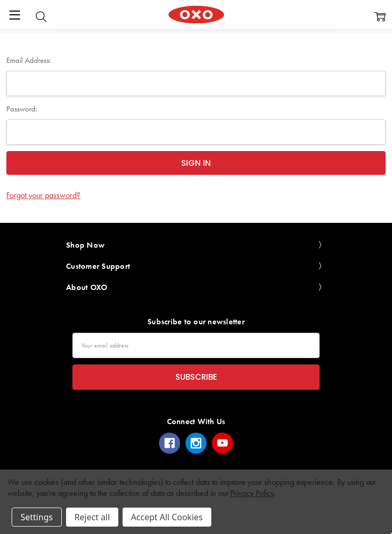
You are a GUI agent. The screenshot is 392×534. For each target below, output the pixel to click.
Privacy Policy (252, 493)
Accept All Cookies (167, 517)
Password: (22, 109)
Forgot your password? (43, 195)
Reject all (92, 517)
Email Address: (29, 60)
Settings (37, 517)
